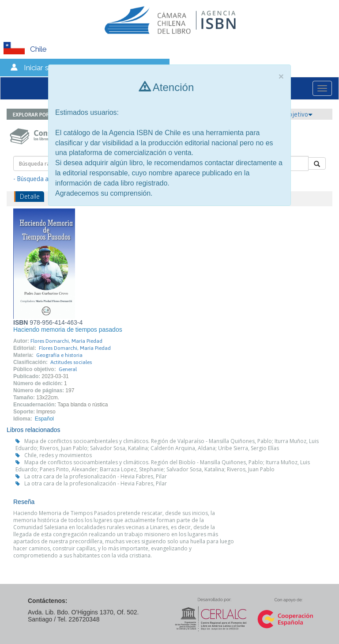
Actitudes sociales (71, 362)
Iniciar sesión (45, 68)
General (68, 369)
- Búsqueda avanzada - (44, 179)
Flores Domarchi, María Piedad (66, 341)
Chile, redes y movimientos (58, 455)
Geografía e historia (59, 355)
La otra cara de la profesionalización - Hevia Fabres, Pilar (96, 476)
